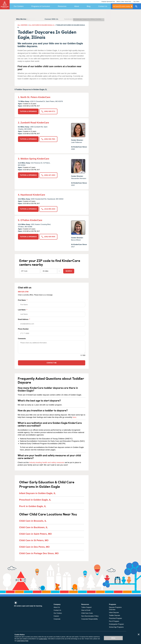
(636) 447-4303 (48, 175)
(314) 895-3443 (48, 209)
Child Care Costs (87, 613)
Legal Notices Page (23, 641)
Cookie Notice (43, 639)
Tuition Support (86, 607)
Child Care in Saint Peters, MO (35, 534)
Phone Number (52, 332)
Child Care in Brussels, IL (33, 521)
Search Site (136, 7)
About (77, 6)
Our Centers (19, 6)
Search (69, 271)
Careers (56, 616)
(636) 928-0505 (48, 237)
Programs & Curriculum (41, 6)
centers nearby (122, 6)
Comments (22, 339)
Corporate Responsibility (90, 619)
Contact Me (52, 363)
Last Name (52, 313)
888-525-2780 (23, 292)
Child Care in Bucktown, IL (34, 527)
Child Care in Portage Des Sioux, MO (39, 553)
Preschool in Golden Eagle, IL (35, 500)
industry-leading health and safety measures (47, 462)
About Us (57, 607)
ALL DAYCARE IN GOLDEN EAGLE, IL (42, 25)
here (74, 417)
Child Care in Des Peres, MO (34, 547)
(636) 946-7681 (48, 139)
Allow (113, 638)
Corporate (57, 619)
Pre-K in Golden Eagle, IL (33, 506)
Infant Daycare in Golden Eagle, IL (37, 493)
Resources (62, 6)
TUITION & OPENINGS (28, 111)
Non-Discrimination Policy (90, 616)
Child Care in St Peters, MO (34, 540)
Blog (89, 6)
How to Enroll (86, 610)
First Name (52, 303)
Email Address (52, 322)
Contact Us (103, 6)
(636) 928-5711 (48, 111)
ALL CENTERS (23, 25)
